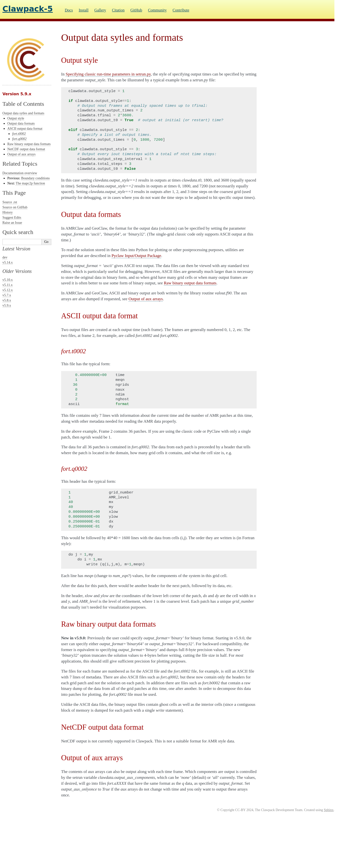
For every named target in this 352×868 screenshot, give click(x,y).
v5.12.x (8, 290)
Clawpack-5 (28, 9)
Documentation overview (20, 173)
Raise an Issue (12, 223)
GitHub (136, 10)
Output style (16, 118)
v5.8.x (7, 300)
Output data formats (21, 123)
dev (5, 257)
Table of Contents (23, 104)
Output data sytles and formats (23, 113)
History (8, 212)
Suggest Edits (12, 218)
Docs (69, 10)
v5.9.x (7, 305)
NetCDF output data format (26, 149)
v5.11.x (7, 285)
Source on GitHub (15, 207)
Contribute (181, 10)
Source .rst (10, 202)
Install (84, 10)
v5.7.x (7, 295)
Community (157, 10)
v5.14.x (8, 263)
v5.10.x (8, 280)
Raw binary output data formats (29, 144)
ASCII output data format (25, 129)
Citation (118, 10)
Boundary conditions (35, 178)
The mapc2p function (30, 183)
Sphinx (329, 810)
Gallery (100, 10)
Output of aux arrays (21, 154)
